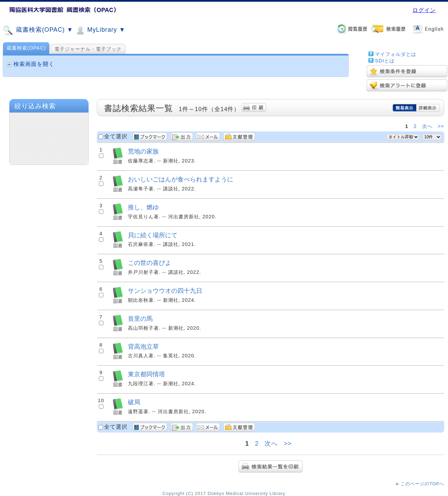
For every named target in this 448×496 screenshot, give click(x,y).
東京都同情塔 (146, 374)
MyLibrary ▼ (100, 30)
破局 (134, 402)
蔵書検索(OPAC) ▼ (38, 30)
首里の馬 (140, 319)
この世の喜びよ (150, 263)
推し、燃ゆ (143, 207)
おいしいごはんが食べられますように (181, 179)
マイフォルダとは (396, 54)
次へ (427, 126)
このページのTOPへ (422, 484)
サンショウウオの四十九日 (165, 291)
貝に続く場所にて (153, 235)
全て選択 (116, 136)
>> (441, 126)
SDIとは (385, 61)
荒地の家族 (143, 151)
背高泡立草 (143, 346)
